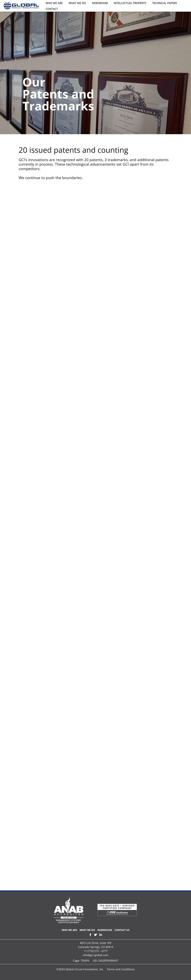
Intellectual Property (130, 3)
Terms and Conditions (121, 969)
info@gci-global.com (96, 955)
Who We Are (54, 3)
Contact (52, 9)
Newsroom (100, 3)
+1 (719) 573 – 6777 (96, 951)
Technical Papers (165, 3)
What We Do (77, 3)
